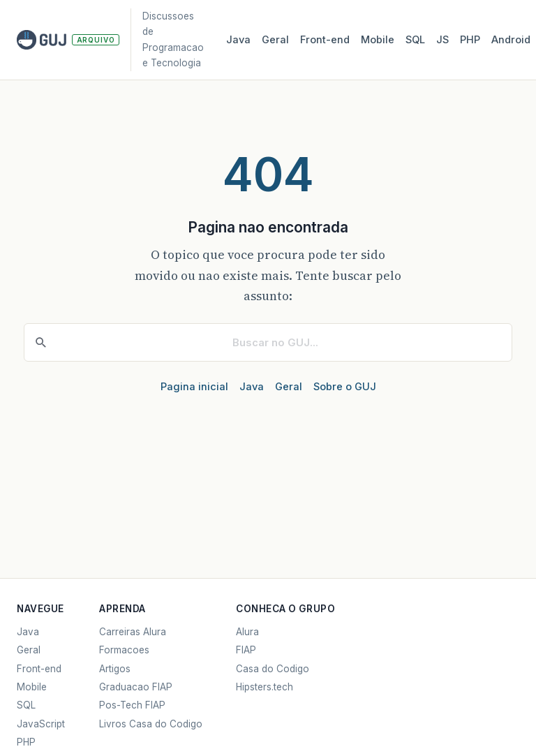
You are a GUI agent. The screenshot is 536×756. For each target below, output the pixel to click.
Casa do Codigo (273, 669)
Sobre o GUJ (345, 387)
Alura (247, 632)
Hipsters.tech (265, 687)
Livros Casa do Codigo (151, 724)
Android (511, 40)
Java (238, 40)
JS (442, 40)
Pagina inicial (194, 387)
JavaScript (41, 724)
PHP (470, 40)
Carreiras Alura (133, 632)
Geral (275, 40)
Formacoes (124, 650)
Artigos (115, 669)
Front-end (39, 669)
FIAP (246, 650)
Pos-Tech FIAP (132, 705)
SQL (415, 40)
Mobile (378, 40)
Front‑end (325, 40)
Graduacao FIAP (136, 687)
